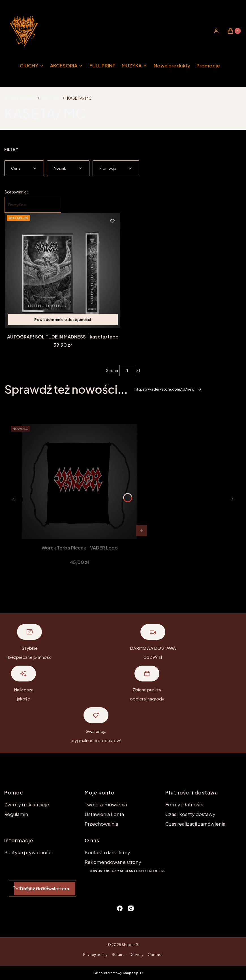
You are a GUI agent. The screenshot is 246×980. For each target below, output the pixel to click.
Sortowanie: (16, 192)
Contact (155, 955)
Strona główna (20, 98)
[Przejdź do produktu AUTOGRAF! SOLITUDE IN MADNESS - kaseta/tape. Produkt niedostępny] (63, 270)
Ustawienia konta (104, 814)
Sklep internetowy (116, 973)
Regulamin (16, 814)
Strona (112, 370)
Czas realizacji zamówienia (195, 824)
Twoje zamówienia (106, 804)
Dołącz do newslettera (45, 888)
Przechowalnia (101, 824)
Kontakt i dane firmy (107, 852)
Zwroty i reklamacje (27, 804)
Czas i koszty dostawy (190, 814)
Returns (119, 955)
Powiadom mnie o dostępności (63, 319)
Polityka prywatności (28, 852)
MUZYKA (51, 98)
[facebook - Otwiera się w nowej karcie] (120, 908)
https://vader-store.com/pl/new (168, 389)
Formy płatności (184, 804)
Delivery (137, 955)
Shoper (128, 945)
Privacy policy (95, 955)
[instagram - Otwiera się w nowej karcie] (131, 908)
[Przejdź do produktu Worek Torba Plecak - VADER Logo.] (80, 482)
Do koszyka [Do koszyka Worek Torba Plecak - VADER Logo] (142, 531)
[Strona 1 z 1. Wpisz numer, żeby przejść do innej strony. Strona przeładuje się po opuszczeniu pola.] (127, 370)
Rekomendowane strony (113, 862)
